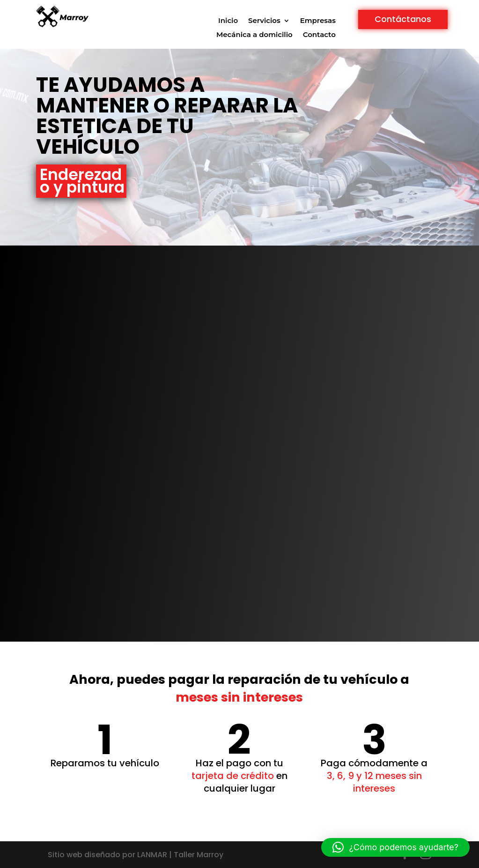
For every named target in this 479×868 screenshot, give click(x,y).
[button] (395, 847)
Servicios (264, 21)
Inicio (228, 21)
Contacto (319, 35)
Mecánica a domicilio (254, 35)
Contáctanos (403, 19)
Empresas (318, 21)
